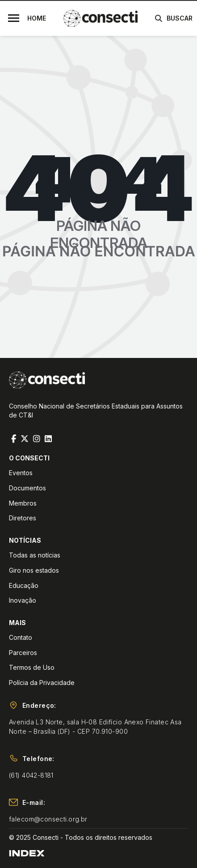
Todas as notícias (35, 555)
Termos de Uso (32, 667)
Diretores (23, 518)
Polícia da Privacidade (42, 683)
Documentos (27, 488)
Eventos (21, 473)
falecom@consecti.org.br (48, 819)
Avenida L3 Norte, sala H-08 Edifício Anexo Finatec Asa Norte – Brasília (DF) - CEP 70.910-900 (95, 727)
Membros (23, 503)
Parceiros (23, 653)
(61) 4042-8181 (31, 775)
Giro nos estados (34, 570)
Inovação (23, 600)
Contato (21, 637)
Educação (24, 585)
